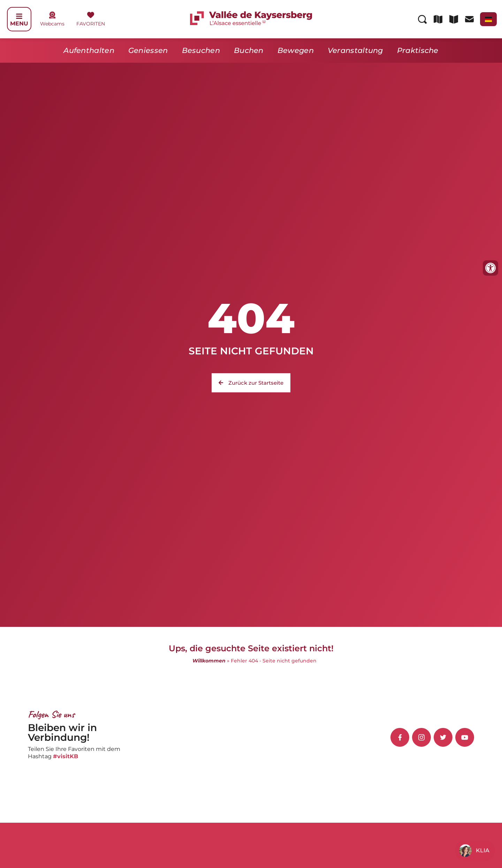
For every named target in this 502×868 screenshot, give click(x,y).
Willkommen (209, 661)
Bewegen (296, 50)
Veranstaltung (355, 50)
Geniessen (148, 50)
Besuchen (201, 50)
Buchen (249, 50)
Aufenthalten (89, 50)
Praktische (418, 50)
